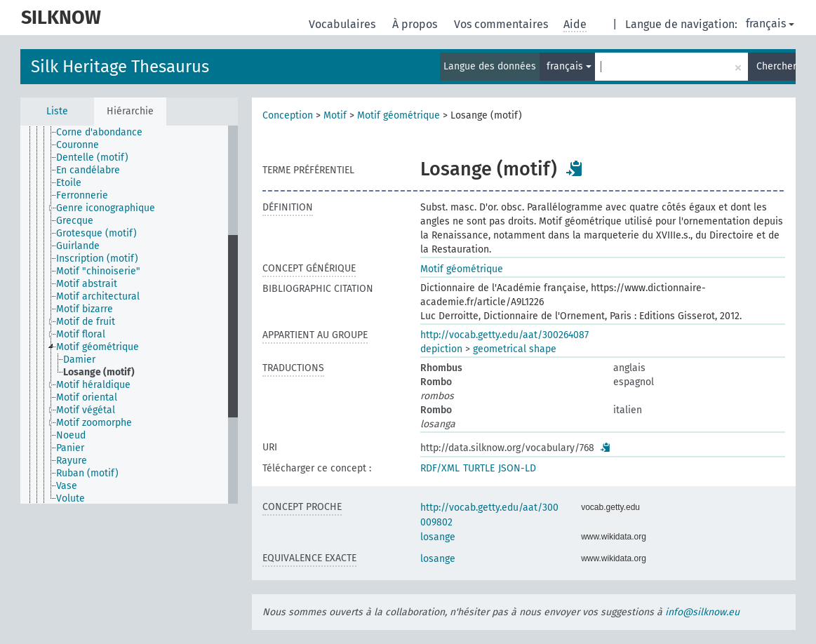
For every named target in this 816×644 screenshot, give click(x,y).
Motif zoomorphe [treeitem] (94, 423)
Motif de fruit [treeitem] (86, 322)
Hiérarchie (130, 111)
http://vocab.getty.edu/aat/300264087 (504, 335)
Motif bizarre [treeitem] (85, 309)
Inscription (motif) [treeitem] (97, 259)
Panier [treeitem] (70, 448)
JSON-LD (517, 468)
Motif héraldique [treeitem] (93, 385)
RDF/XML (440, 468)
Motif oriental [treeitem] (87, 397)
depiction (441, 349)
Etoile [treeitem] (69, 183)
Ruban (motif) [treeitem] (87, 473)
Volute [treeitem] (71, 498)
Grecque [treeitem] (75, 221)
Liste (57, 111)
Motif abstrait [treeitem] (87, 284)
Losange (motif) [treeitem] (99, 372)
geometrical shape (515, 349)
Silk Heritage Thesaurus (120, 67)
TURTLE (479, 468)
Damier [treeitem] (79, 360)
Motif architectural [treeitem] (98, 296)
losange (438, 537)
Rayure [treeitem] (72, 461)
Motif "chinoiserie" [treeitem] (98, 271)
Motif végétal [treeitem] (86, 410)
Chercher (776, 66)
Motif (335, 115)
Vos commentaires (502, 24)
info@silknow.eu (702, 612)
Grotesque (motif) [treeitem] (96, 233)
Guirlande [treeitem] (78, 246)
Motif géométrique (399, 115)
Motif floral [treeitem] (81, 334)
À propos (416, 24)
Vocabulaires (343, 24)
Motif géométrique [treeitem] (98, 347)
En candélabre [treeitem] (88, 170)
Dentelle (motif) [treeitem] (92, 157)
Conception (288, 115)
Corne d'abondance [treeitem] (99, 132)
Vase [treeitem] (67, 486)
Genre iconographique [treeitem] (106, 208)
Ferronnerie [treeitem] (82, 195)
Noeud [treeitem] (71, 435)
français (770, 24)
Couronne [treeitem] (78, 145)
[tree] (129, 315)
